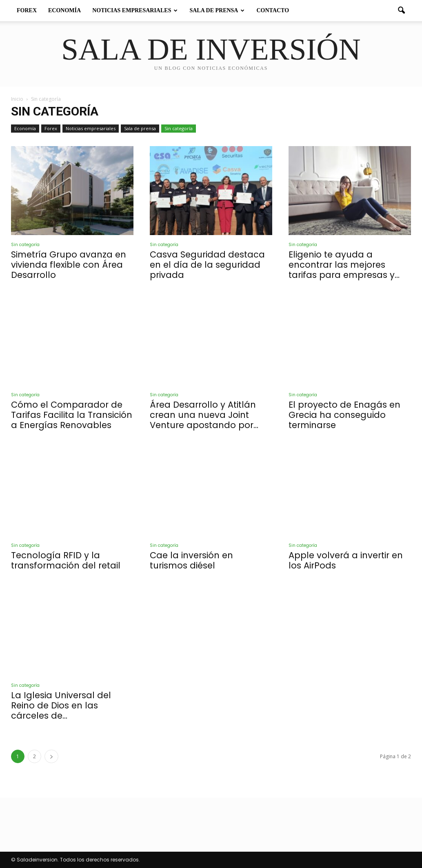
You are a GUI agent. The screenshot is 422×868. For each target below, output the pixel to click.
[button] (401, 11)
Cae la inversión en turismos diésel (191, 560)
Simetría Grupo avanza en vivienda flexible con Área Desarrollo (69, 265)
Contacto (273, 10)
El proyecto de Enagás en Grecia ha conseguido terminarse (344, 415)
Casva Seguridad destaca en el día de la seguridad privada (207, 265)
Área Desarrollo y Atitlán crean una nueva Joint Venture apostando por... (204, 415)
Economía (64, 10)
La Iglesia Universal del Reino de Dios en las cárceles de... (61, 705)
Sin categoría (179, 128)
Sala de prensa (217, 10)
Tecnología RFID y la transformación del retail (66, 560)
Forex (27, 10)
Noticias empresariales (135, 10)
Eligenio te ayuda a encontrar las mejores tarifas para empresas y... (344, 265)
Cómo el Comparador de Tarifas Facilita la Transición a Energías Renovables (72, 415)
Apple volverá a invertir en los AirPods (346, 560)
